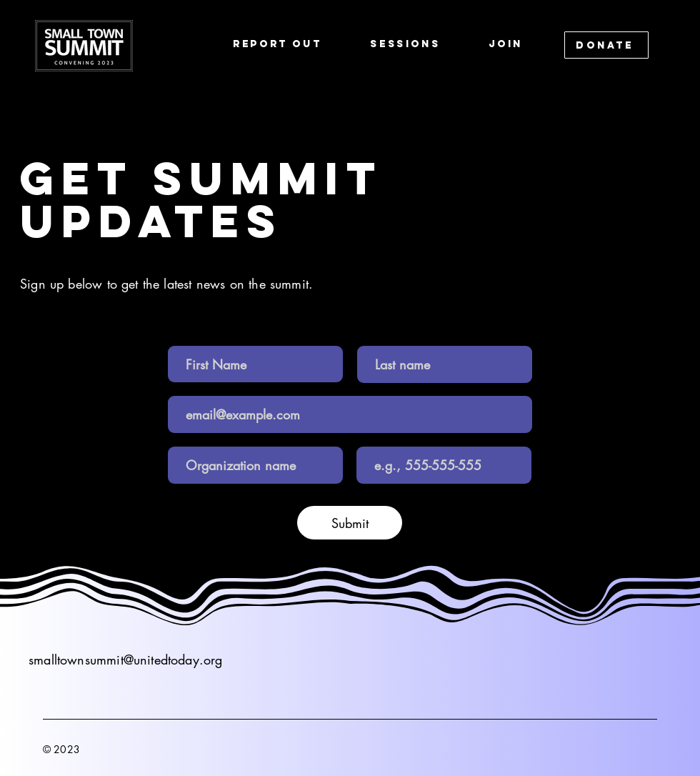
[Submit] (350, 523)
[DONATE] (606, 45)
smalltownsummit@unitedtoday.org (126, 660)
